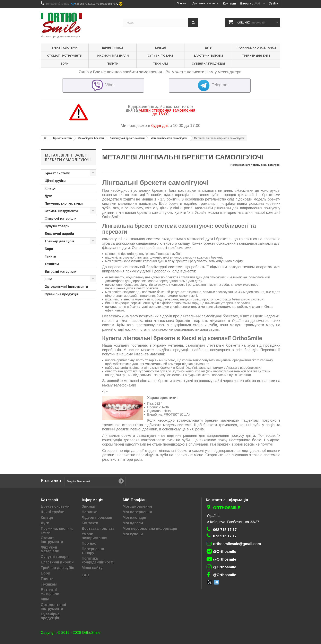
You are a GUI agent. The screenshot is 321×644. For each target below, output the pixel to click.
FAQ (85, 575)
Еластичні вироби (208, 55)
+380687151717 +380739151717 (96, 4)
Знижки (88, 506)
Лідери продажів (97, 517)
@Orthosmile (225, 552)
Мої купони (133, 534)
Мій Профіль (135, 500)
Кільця (160, 48)
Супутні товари (160, 55)
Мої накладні (134, 517)
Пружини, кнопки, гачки (256, 48)
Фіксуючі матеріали (113, 55)
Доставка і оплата (98, 529)
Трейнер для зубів (256, 55)
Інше (48, 279)
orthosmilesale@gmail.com (237, 544)
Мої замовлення (137, 506)
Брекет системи (65, 48)
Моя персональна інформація (150, 529)
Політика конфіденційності (98, 560)
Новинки (90, 512)
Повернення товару (93, 551)
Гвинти (113, 63)
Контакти (230, 3)
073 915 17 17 (225, 536)
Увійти (274, 3)
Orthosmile (227, 508)
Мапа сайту (92, 568)
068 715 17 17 (225, 530)
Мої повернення (137, 512)
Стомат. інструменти (65, 55)
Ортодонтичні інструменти (66, 287)
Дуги (208, 48)
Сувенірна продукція (208, 63)
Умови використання (94, 536)
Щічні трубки (113, 48)
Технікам (160, 63)
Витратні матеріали (60, 272)
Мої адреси (133, 523)
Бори (65, 63)
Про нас (89, 543)
